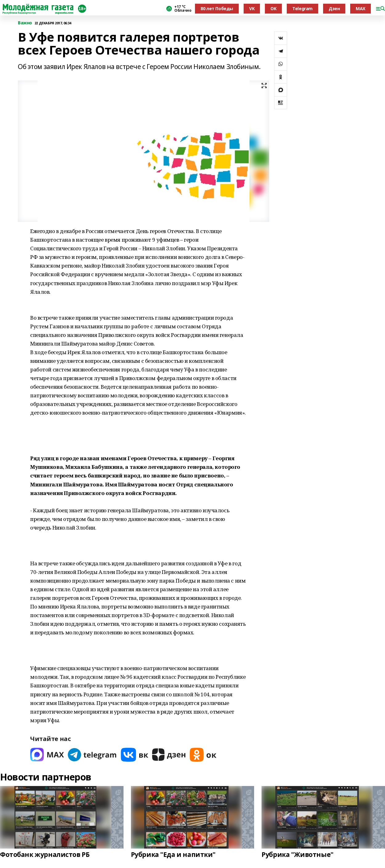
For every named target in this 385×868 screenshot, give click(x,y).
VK (252, 8)
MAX (361, 8)
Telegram (302, 8)
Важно (25, 23)
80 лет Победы (217, 8)
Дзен (334, 8)
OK (273, 8)
